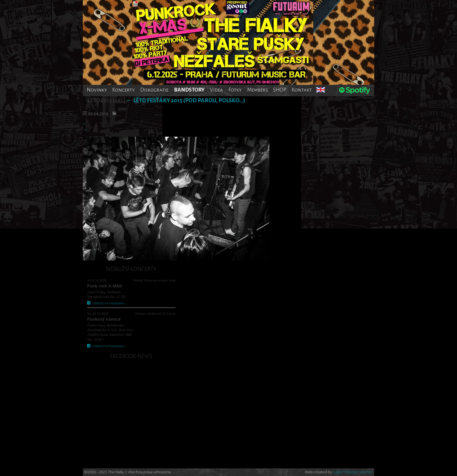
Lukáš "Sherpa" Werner (353, 472)
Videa (216, 90)
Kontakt (302, 90)
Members (257, 90)
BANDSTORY (189, 90)
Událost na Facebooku (106, 303)
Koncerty (123, 90)
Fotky (235, 90)
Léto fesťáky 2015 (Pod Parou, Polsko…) (186, 100)
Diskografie (154, 90)
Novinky (97, 90)
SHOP (280, 90)
